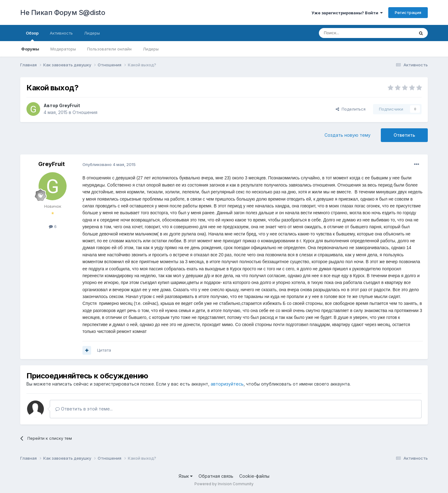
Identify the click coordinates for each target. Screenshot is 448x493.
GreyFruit (70, 105)
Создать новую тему (348, 135)
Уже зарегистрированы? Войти (347, 13)
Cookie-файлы (254, 476)
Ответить (404, 135)
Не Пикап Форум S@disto (63, 12)
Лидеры (151, 49)
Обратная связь (216, 476)
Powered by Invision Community (224, 484)
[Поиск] (352, 33)
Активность (61, 33)
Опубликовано (109, 164)
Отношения (85, 112)
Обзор (32, 36)
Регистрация (408, 12)
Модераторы (63, 49)
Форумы (30, 49)
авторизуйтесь (227, 384)
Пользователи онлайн (109, 49)
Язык (186, 476)
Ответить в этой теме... (84, 409)
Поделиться (351, 109)
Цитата (104, 350)
